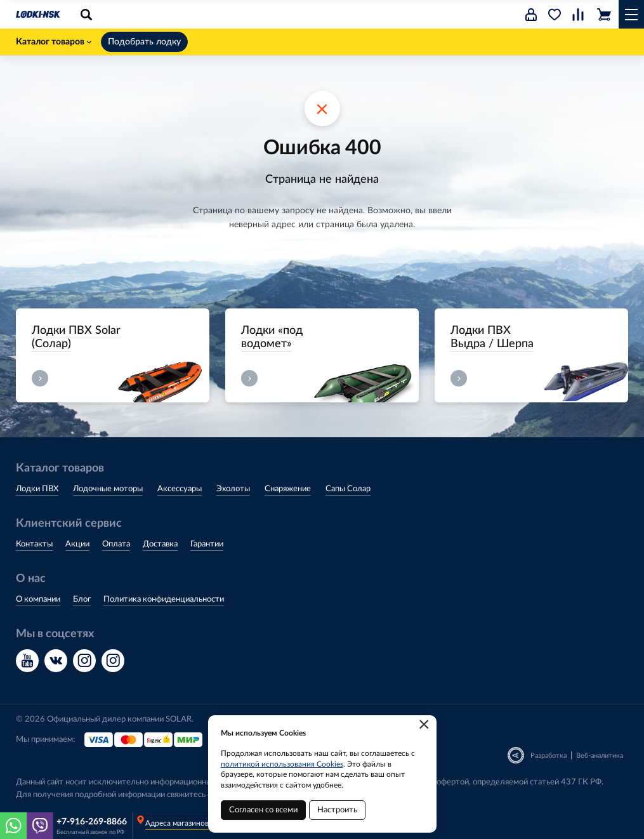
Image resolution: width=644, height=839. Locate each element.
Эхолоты (233, 489)
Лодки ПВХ (37, 489)
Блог (82, 599)
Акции (77, 544)
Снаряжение (288, 489)
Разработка (549, 756)
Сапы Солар (348, 489)
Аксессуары (180, 489)
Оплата (116, 544)
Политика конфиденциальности (164, 599)
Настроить (337, 810)
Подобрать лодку (144, 42)
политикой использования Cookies (282, 764)
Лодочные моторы (108, 489)
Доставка (160, 544)
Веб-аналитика (600, 756)
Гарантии (207, 544)
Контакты (34, 544)
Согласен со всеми (263, 810)
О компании (38, 599)
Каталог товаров (54, 42)
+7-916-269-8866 (92, 822)
